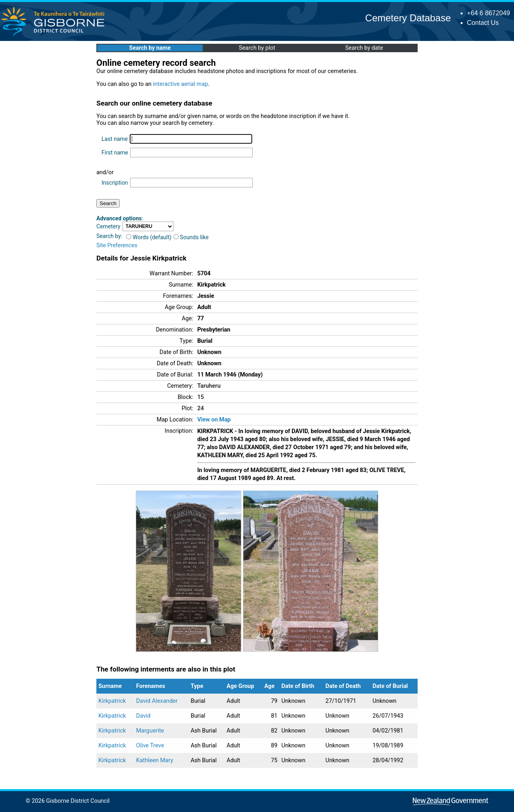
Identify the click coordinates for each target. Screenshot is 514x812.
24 (201, 408)
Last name (115, 139)
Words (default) (149, 237)
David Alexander (157, 701)
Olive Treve (150, 746)
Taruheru (209, 386)
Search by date (364, 48)
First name (115, 153)
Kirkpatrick (112, 701)
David (143, 716)
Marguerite (150, 731)
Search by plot (257, 48)
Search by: (109, 236)
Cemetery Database (408, 18)
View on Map (214, 420)
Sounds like (191, 237)
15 (201, 397)
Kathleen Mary (155, 760)
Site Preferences (117, 245)
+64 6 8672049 (489, 13)
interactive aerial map (181, 84)
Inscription (115, 183)
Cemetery (108, 226)
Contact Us (483, 23)
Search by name (150, 48)
